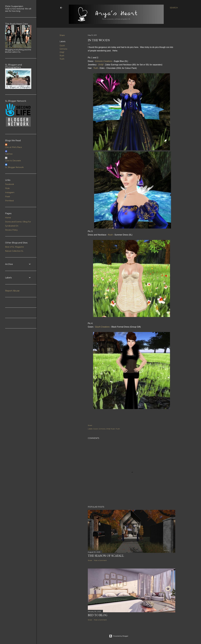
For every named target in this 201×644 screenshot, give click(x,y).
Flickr (7, 188)
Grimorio (63, 49)
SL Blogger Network (14, 167)
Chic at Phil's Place (14, 147)
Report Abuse (12, 291)
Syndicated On (12, 226)
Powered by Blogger (119, 636)
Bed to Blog (98, 615)
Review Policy (11, 230)
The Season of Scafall (106, 556)
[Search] (174, 8)
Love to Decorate (13, 161)
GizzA (62, 46)
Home (8, 218)
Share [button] (62, 35)
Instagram (10, 192)
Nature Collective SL (14, 251)
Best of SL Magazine (14, 247)
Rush (62, 56)
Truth (62, 59)
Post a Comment (100, 560)
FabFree (9, 154)
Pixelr (8, 197)
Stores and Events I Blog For (18, 222)
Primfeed (9, 201)
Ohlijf (62, 52)
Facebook (10, 184)
